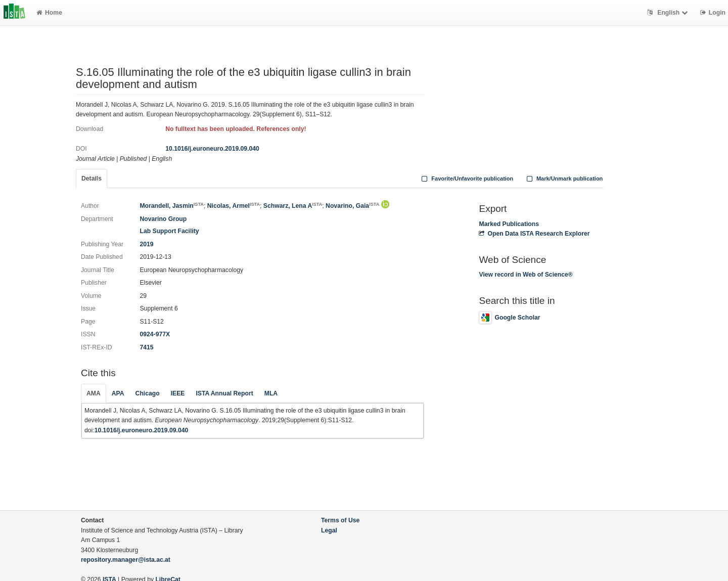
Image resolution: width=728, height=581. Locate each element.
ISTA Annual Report (224, 393)
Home (49, 13)
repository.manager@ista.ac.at (126, 560)
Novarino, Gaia (352, 206)
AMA (94, 393)
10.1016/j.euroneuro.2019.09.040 (212, 149)
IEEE (178, 393)
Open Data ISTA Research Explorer (534, 234)
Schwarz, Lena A (293, 206)
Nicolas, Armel (234, 206)
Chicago (148, 393)
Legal (329, 530)
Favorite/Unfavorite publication (467, 178)
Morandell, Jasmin (171, 206)
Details (92, 178)
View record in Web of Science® (526, 275)
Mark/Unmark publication (563, 178)
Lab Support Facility (169, 231)
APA (118, 393)
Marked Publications (509, 224)
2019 (146, 244)
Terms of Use (340, 520)
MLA (271, 393)
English (669, 13)
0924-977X (155, 334)
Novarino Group (163, 219)
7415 (146, 347)
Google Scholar (509, 318)
